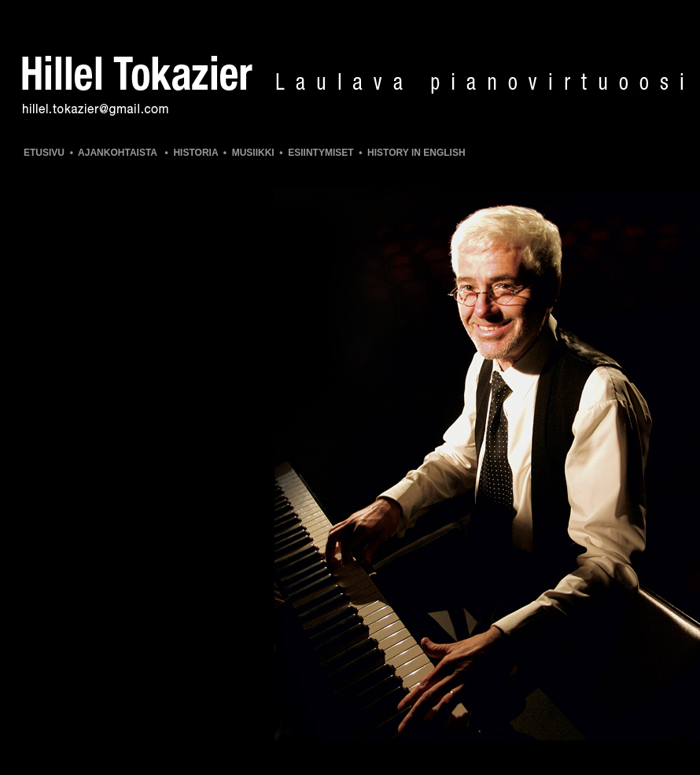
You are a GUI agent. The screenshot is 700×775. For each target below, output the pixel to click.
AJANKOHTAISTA (117, 153)
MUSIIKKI (253, 153)
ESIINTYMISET (321, 153)
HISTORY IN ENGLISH (416, 153)
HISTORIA (195, 153)
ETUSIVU (44, 153)
